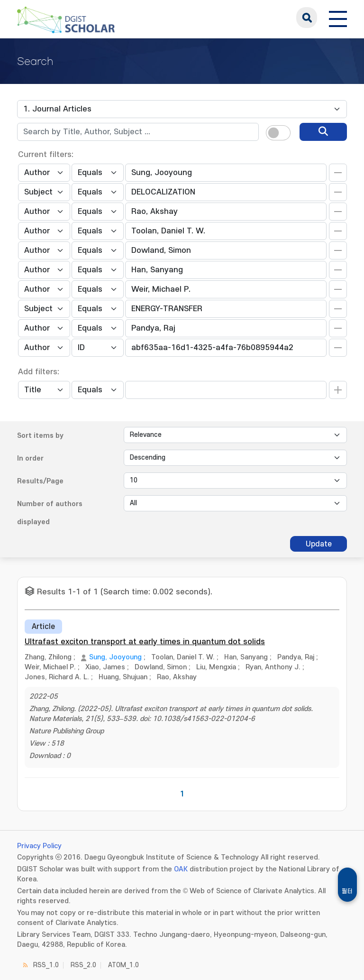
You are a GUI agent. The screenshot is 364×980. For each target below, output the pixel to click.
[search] (323, 132)
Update (319, 544)
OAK (181, 869)
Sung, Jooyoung (115, 657)
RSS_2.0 (83, 965)
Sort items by (40, 436)
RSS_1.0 (46, 965)
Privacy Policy (39, 846)
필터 (347, 891)
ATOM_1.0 (123, 965)
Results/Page (40, 481)
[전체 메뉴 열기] (338, 18)
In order (30, 458)
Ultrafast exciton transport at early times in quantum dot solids (145, 642)
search (307, 18)
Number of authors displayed (50, 513)
